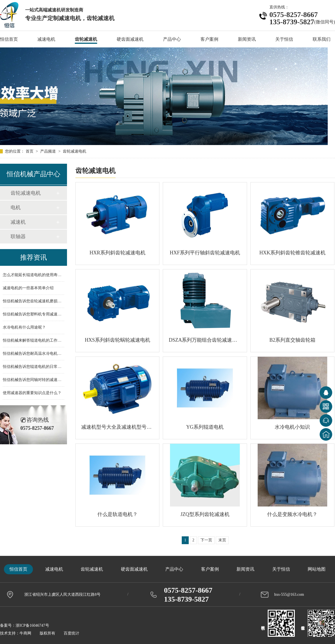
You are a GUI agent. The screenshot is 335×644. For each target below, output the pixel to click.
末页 (222, 540)
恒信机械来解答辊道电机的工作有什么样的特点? (45, 340)
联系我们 (322, 39)
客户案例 (209, 39)
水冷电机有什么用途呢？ (24, 327)
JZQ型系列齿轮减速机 (205, 514)
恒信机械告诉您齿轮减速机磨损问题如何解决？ (44, 301)
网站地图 (317, 569)
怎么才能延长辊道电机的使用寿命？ (34, 275)
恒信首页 (9, 39)
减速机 (18, 222)
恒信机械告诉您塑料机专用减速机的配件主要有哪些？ (50, 314)
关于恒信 (284, 39)
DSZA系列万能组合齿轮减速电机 (205, 340)
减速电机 (46, 39)
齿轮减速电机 (75, 151)
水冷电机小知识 (292, 427)
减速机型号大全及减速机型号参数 (117, 427)
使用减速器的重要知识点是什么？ (32, 393)
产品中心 (172, 39)
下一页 (206, 540)
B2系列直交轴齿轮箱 (292, 340)
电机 (16, 208)
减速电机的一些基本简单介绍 (28, 288)
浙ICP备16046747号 (32, 625)
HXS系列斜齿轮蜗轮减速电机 (118, 340)
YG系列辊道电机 (205, 427)
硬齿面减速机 (130, 39)
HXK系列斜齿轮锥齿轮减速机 (292, 253)
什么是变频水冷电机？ (292, 514)
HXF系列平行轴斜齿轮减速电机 (205, 253)
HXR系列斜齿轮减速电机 (118, 253)
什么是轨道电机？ (118, 514)
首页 (30, 151)
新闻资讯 (247, 39)
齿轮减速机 (86, 39)
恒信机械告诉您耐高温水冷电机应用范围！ (40, 354)
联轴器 (18, 237)
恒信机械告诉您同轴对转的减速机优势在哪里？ (44, 380)
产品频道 (49, 151)
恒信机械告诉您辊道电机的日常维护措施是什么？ (46, 367)
